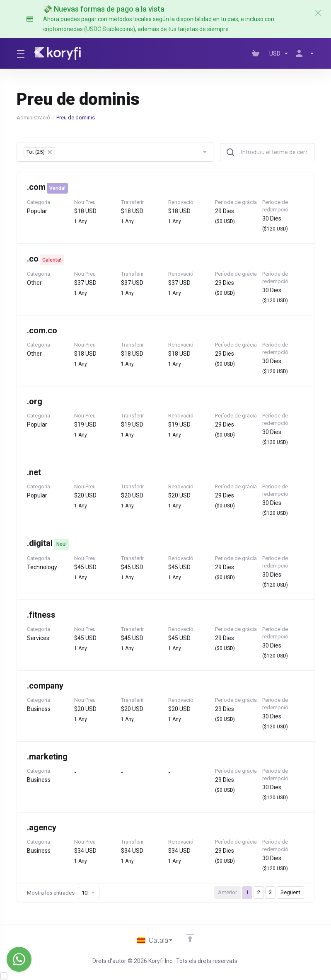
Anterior (227, 892)
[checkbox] (4, 976)
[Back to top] (190, 938)
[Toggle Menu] (20, 53)
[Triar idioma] (155, 940)
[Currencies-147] (279, 53)
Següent (290, 892)
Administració (33, 118)
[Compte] (303, 53)
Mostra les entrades (63, 893)
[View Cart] (257, 53)
